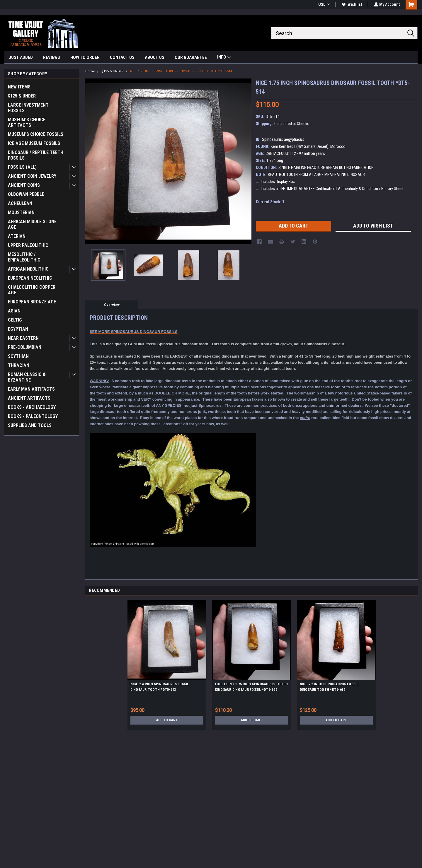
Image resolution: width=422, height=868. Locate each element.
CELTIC (15, 320)
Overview (112, 305)
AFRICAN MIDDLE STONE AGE (32, 224)
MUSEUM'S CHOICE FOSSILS (36, 134)
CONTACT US (122, 57)
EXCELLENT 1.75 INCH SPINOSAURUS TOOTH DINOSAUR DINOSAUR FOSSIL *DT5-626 (251, 687)
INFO (224, 58)
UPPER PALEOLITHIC (28, 245)
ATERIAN (17, 236)
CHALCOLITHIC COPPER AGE (32, 290)
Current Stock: (270, 202)
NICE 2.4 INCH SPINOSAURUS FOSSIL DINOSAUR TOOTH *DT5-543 (160, 687)
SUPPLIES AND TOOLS (30, 425)
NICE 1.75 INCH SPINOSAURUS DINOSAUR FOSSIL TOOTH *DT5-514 (181, 71)
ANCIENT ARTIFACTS (29, 398)
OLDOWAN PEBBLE (26, 194)
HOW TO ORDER (85, 57)
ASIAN (14, 311)
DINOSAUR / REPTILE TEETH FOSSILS (36, 155)
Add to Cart (167, 720)
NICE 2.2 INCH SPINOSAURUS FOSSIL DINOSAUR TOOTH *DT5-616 (329, 687)
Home (90, 71)
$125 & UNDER (22, 96)
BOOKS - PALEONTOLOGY (33, 416)
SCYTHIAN (18, 356)
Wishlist (351, 4)
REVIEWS (52, 57)
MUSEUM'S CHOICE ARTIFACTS (27, 122)
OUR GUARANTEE (191, 57)
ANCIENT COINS (24, 185)
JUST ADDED (21, 57)
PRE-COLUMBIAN (25, 347)
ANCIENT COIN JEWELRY (32, 176)
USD (323, 4)
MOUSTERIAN (21, 212)
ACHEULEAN (20, 203)
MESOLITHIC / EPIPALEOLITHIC (24, 257)
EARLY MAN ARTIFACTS (31, 389)
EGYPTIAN (18, 329)
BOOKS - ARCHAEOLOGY (32, 407)
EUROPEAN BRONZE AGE (32, 302)
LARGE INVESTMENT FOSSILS (28, 108)
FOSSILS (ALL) (22, 167)
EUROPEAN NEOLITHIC (30, 278)
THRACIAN (19, 365)
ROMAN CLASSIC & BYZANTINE (27, 377)
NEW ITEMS (19, 87)
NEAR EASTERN (23, 338)
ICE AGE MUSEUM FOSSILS (34, 143)
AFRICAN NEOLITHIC (28, 269)
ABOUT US (155, 57)
